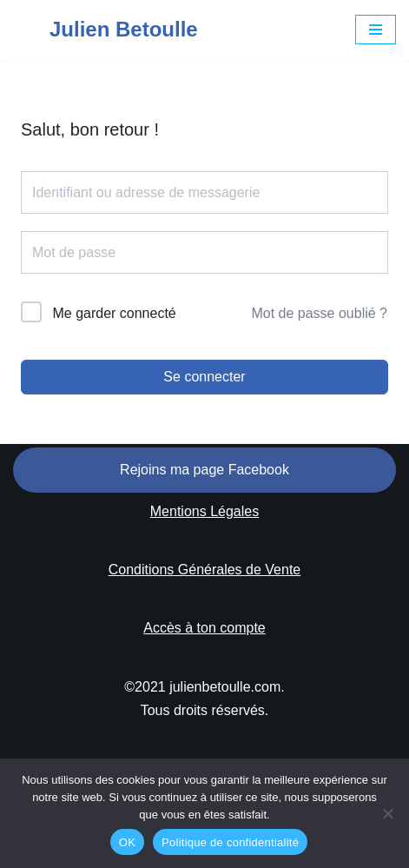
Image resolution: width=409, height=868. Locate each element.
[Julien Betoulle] (106, 30)
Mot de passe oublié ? (319, 313)
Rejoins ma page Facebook (204, 470)
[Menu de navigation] (376, 30)
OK (127, 842)
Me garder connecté (114, 313)
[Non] (387, 813)
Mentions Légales (204, 511)
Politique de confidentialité (230, 842)
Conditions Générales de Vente (204, 570)
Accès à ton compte (204, 628)
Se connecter (204, 377)
